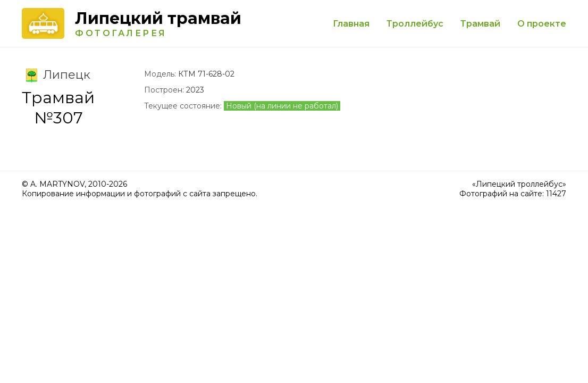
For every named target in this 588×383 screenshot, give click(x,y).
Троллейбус (415, 24)
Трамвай (480, 24)
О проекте (542, 24)
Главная (351, 24)
